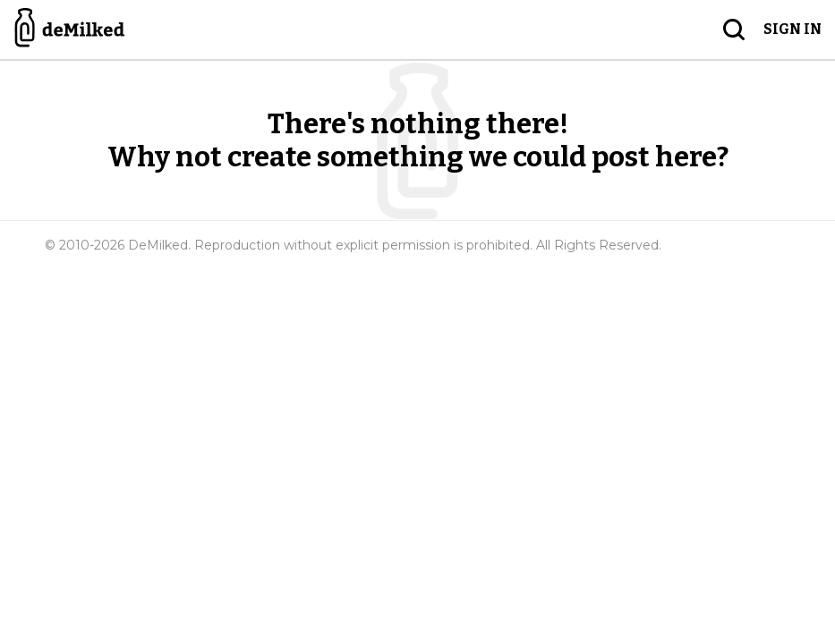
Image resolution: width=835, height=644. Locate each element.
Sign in (792, 29)
